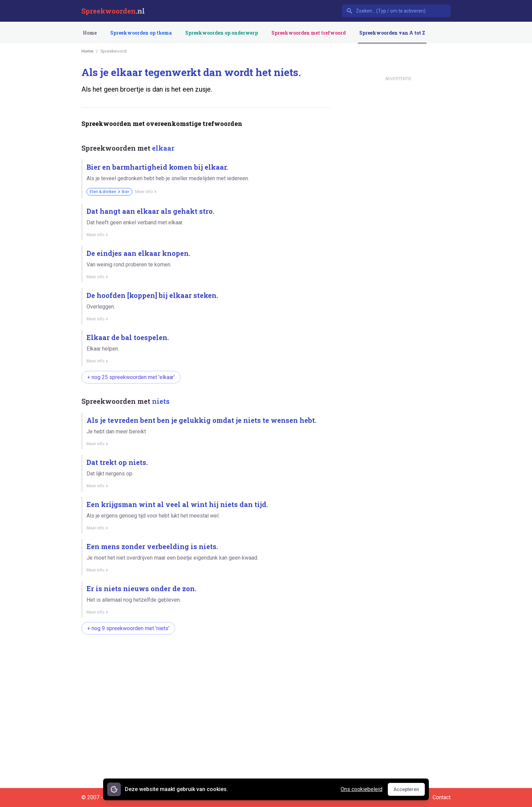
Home (90, 33)
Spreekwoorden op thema (141, 33)
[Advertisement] (205, 661)
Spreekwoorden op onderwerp (222, 33)
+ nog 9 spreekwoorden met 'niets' (128, 628)
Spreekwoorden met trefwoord (309, 33)
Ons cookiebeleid (362, 789)
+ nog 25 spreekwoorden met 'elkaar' (131, 377)
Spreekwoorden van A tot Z (392, 33)
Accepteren (409, 791)
